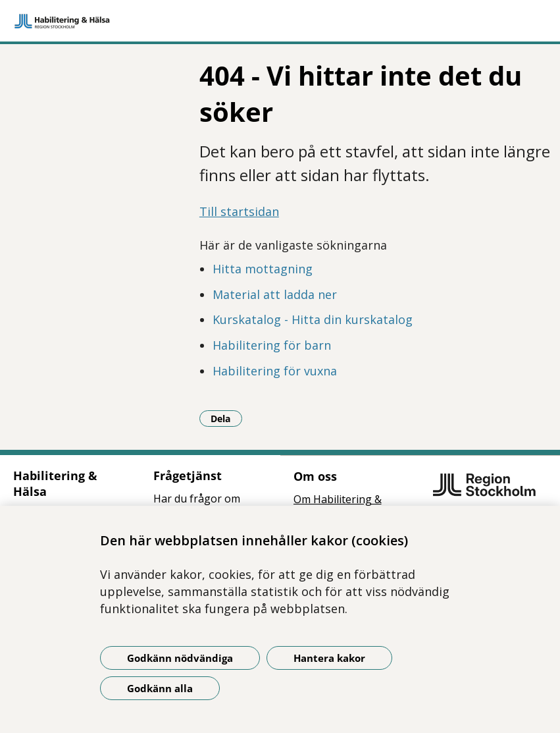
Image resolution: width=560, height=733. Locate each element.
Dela (226, 418)
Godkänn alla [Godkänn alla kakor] (160, 688)
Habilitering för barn (272, 345)
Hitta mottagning (263, 269)
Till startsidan (239, 211)
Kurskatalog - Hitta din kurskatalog (313, 319)
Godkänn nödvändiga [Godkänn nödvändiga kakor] (180, 658)
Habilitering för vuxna (275, 371)
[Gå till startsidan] (280, 21)
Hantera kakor (329, 658)
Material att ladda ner (275, 294)
